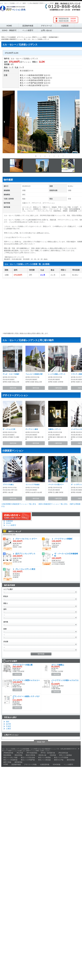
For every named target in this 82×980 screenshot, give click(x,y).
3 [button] (45, 156)
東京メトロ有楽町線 (28, 80)
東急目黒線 (18, 755)
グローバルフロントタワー (26, 539)
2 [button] (40, 156)
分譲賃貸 (65, 26)
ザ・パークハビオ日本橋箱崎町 (66, 555)
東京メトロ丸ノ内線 (28, 78)
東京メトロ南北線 (27, 85)
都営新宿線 (18, 762)
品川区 (9, 724)
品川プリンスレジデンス (25, 554)
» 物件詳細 (17, 674)
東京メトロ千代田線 (61, 757)
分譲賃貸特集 (45, 765)
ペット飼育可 (28, 30)
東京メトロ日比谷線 (28, 757)
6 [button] (59, 156)
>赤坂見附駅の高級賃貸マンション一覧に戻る (19, 504)
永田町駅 (40, 80)
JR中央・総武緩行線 (48, 753)
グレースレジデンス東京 (25, 569)
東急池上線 (42, 755)
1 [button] (36, 156)
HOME (9, 26)
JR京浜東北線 (63, 753)
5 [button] (54, 156)
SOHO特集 (57, 765)
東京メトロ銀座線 (27, 75)
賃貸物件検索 (28, 26)
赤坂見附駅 (39, 75)
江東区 (9, 729)
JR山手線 (20, 753)
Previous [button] (5, 122)
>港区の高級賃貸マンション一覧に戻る (53, 504)
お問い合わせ (46, 30)
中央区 (9, 726)
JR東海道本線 (8, 753)
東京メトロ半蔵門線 (28, 83)
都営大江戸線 (59, 760)
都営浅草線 (71, 760)
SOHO (8, 523)
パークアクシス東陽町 (63, 539)
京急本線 (53, 755)
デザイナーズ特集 (30, 765)
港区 (27, 71)
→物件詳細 (12, 388)
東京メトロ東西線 (44, 757)
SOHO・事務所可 (9, 30)
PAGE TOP (41, 742)
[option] (41, 122)
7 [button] (63, 156)
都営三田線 (7, 762)
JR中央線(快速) (32, 753)
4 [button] (50, 156)
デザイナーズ (46, 26)
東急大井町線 (30, 755)
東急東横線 (7, 755)
